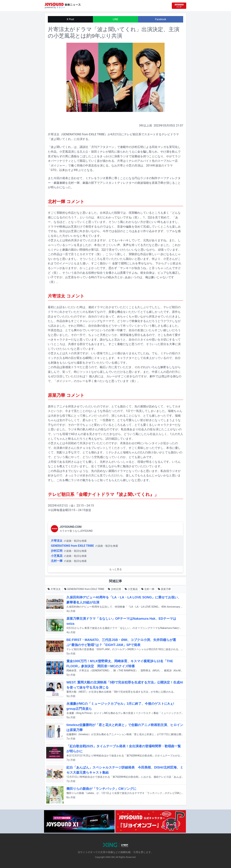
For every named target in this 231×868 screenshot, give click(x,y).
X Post (70, 19)
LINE (115, 19)
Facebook (161, 19)
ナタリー (61, 7)
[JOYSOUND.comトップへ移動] (179, 6)
